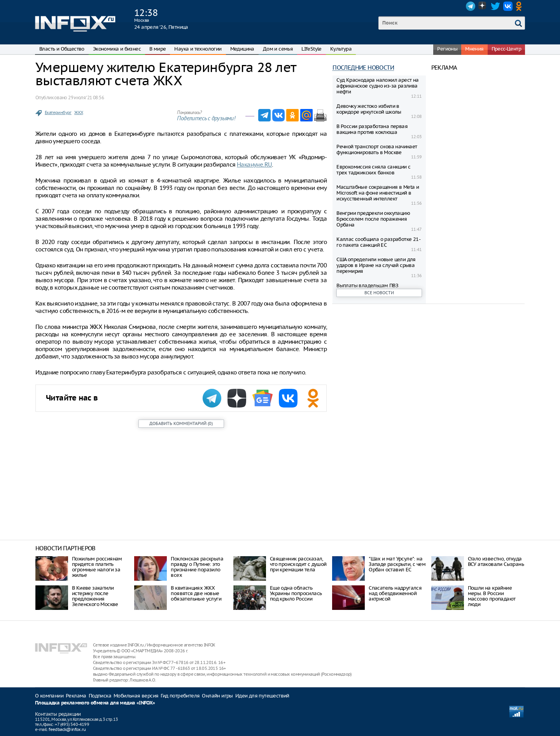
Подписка (100, 696)
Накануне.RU (254, 164)
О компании (49, 696)
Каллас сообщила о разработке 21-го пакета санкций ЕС (378, 242)
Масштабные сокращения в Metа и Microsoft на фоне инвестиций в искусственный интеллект (378, 193)
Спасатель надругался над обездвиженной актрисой (395, 593)
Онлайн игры (217, 696)
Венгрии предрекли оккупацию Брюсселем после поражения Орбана (373, 219)
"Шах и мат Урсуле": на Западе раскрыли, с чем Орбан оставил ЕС (397, 564)
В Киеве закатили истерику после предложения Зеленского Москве (95, 596)
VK (508, 6)
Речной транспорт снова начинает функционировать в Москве (377, 149)
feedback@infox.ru (67, 729)
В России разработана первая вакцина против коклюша (372, 129)
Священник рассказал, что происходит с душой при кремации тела (298, 564)
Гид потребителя (180, 696)
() (181, 423)
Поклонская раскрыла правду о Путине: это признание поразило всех (197, 567)
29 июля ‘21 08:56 (86, 97)
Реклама (76, 696)
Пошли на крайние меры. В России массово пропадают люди (492, 596)
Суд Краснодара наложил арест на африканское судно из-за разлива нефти (377, 86)
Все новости (379, 293)
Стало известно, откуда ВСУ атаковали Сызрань (496, 561)
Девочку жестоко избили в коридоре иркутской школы (369, 109)
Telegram (471, 6)
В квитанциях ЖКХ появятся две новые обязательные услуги (196, 593)
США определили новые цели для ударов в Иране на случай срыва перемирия (376, 265)
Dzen (483, 6)
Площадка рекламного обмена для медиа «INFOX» (95, 703)
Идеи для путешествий (262, 696)
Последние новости (363, 68)
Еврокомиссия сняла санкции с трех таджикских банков (373, 170)
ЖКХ (79, 112)
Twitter (495, 6)
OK (520, 6)
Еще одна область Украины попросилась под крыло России (296, 593)
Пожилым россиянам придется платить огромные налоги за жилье (97, 567)
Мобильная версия (136, 696)
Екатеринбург (58, 112)
